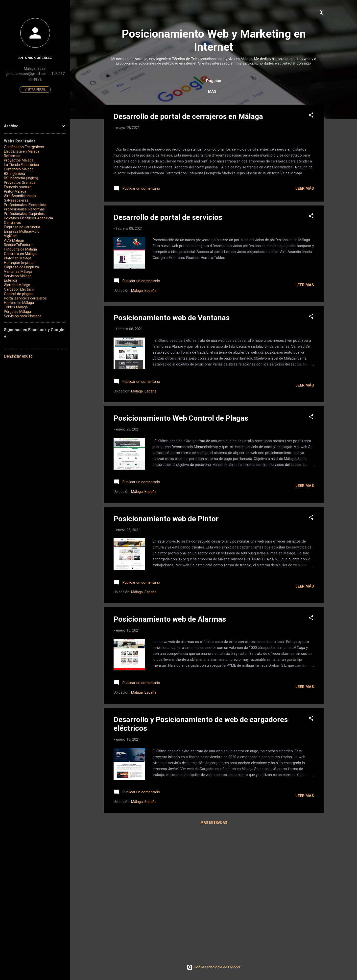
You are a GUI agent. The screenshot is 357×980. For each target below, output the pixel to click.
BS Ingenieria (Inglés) (21, 178)
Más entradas (214, 951)
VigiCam (11, 236)
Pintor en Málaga (18, 258)
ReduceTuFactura (18, 245)
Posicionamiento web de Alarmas (170, 747)
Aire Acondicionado (20, 196)
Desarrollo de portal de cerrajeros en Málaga (188, 117)
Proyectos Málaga (19, 160)
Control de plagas (18, 294)
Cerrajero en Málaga (20, 254)
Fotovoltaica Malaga (20, 249)
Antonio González (35, 58)
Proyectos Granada (20, 182)
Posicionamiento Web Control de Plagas (181, 546)
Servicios (178, 91)
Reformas (12, 156)
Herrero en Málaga (19, 303)
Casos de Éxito (212, 91)
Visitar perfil (35, 90)
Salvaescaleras (16, 200)
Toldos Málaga (16, 307)
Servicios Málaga (18, 276)
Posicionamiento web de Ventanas (172, 446)
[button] (311, 117)
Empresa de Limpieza (21, 267)
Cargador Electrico (19, 289)
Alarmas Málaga (17, 285)
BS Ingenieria (14, 174)
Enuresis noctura (18, 187)
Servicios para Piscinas (23, 316)
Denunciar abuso (18, 356)
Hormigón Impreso (19, 263)
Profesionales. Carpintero (25, 214)
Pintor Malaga (15, 191)
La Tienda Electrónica (21, 165)
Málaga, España (144, 419)
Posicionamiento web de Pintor (166, 647)
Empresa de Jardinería (22, 227)
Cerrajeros (12, 223)
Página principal (142, 91)
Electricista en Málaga (22, 151)
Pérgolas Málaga (17, 312)
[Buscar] (321, 13)
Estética (11, 280)
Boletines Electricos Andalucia (28, 218)
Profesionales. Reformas (24, 209)
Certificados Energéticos (24, 147)
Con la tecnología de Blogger (214, 967)
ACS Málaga (14, 240)
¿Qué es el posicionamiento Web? (270, 91)
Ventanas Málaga (18, 272)
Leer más (305, 317)
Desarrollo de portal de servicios (168, 345)
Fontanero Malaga (19, 169)
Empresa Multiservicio (22, 231)
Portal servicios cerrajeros (25, 298)
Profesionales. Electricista (25, 205)
